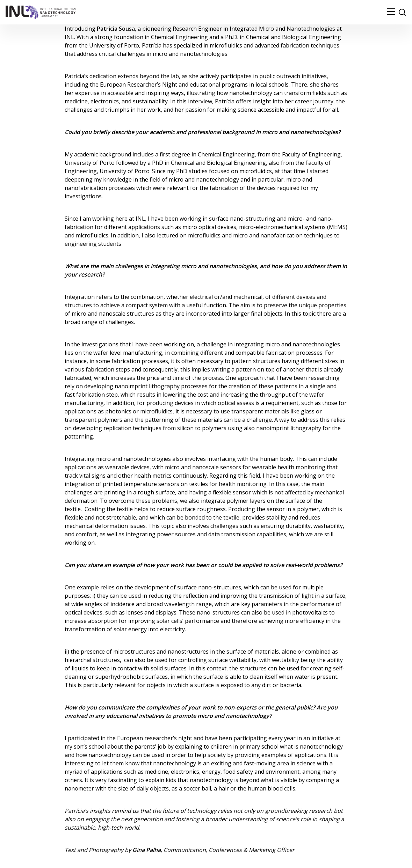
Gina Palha (147, 850)
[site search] (402, 12)
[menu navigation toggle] (391, 12)
